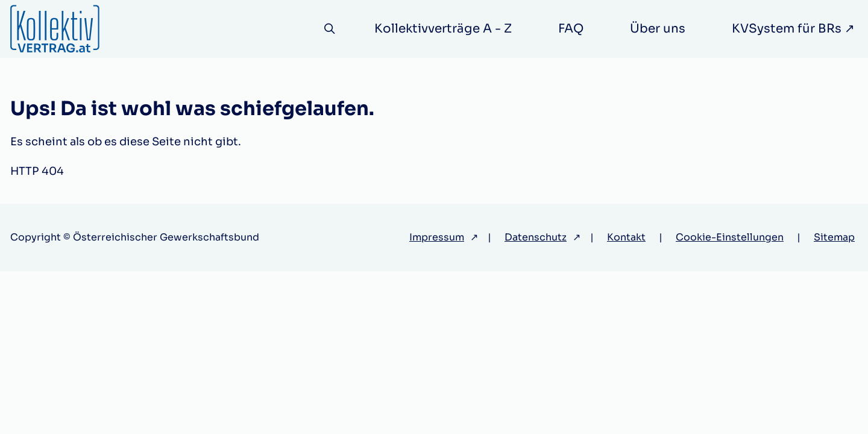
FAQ (571, 29)
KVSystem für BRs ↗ (793, 29)
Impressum (437, 237)
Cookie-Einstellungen (730, 237)
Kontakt (626, 237)
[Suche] (328, 29)
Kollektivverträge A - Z (443, 29)
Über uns (658, 29)
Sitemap (834, 237)
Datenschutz (536, 237)
